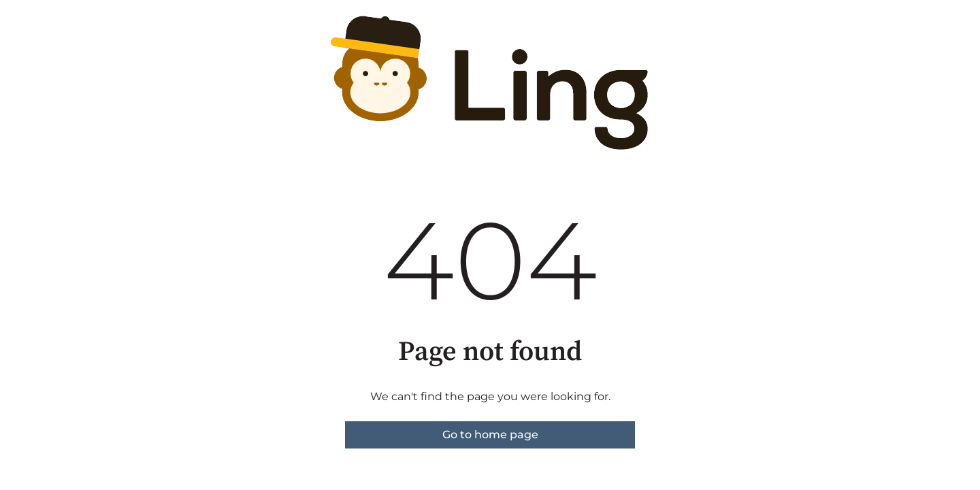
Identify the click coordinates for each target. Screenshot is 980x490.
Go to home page (490, 435)
